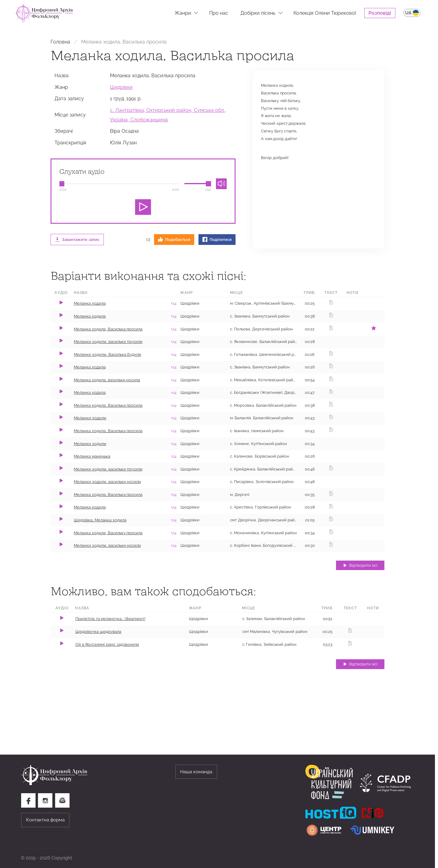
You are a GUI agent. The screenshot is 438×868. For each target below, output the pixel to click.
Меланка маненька (92, 456)
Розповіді (380, 13)
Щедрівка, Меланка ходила (100, 520)
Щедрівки (121, 87)
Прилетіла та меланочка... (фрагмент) (110, 619)
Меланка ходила (90, 303)
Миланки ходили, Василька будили (108, 354)
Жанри (183, 13)
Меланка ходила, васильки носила (107, 380)
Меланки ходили (90, 418)
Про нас (219, 13)
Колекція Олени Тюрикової (325, 13)
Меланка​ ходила (90, 367)
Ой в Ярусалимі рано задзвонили (107, 644)
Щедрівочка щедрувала (98, 632)
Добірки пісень (258, 13)
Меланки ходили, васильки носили (107, 482)
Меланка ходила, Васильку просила (108, 533)
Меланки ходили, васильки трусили (108, 342)
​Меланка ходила (90, 507)
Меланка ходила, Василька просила (108, 329)
